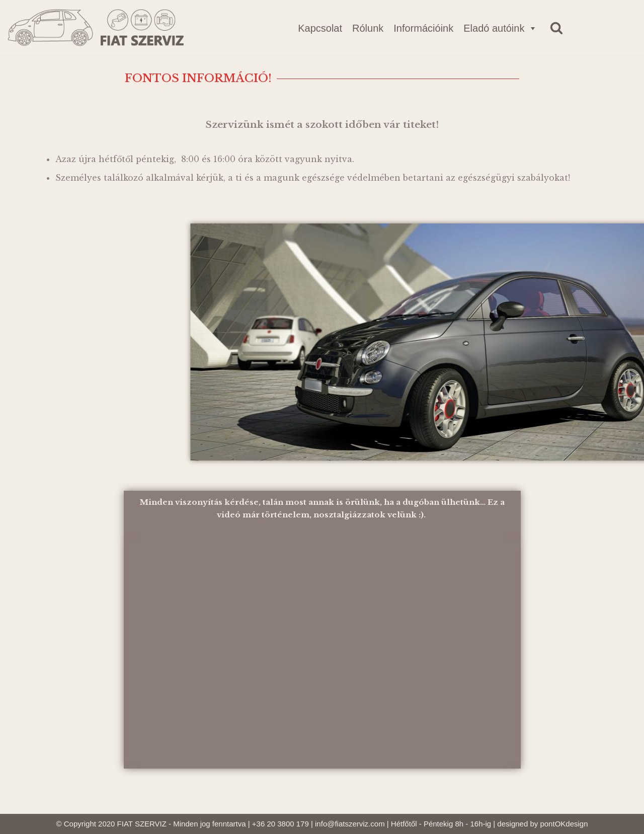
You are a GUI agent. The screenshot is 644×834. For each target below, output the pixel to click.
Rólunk (368, 28)
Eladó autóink (500, 28)
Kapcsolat (320, 28)
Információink (423, 28)
